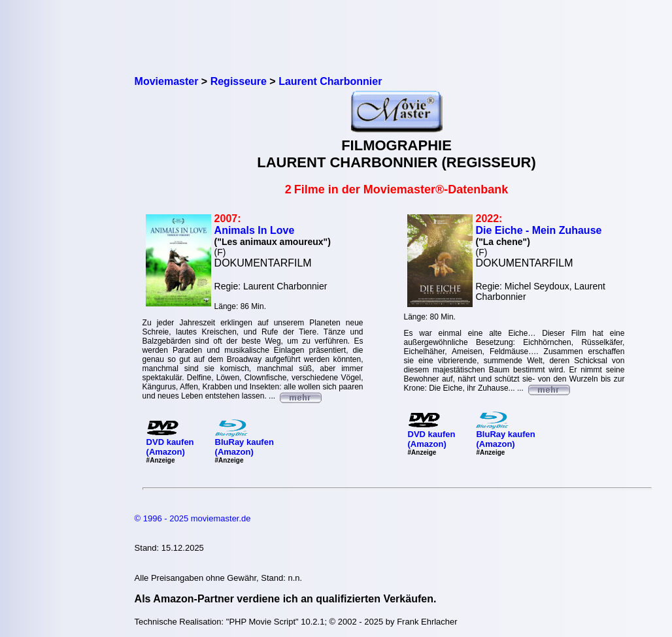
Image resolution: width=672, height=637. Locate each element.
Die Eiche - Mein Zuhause (539, 230)
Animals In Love (255, 230)
